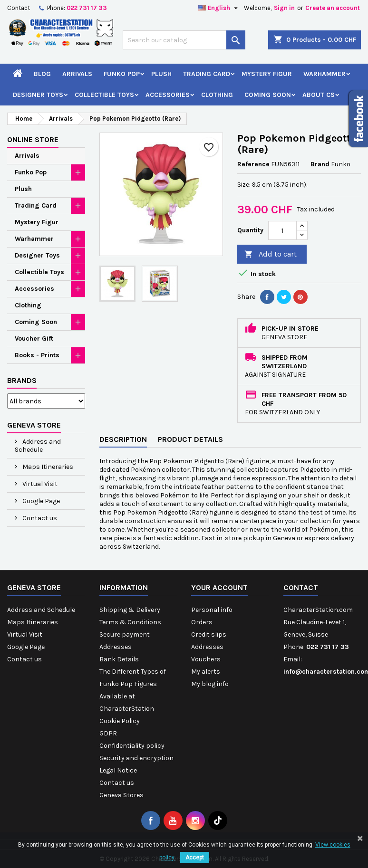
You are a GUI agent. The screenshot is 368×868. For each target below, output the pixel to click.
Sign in (284, 8)
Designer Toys (38, 95)
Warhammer (324, 74)
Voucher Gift (34, 339)
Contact (19, 8)
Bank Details (119, 659)
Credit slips (209, 634)
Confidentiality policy (132, 746)
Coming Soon (268, 95)
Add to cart (271, 254)
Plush (161, 74)
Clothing (217, 95)
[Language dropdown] (219, 8)
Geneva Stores (121, 795)
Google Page (40, 501)
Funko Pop (122, 74)
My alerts (206, 672)
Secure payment (125, 634)
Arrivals (77, 74)
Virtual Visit (39, 484)
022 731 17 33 (87, 8)
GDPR (108, 733)
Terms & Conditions (130, 622)
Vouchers (206, 659)
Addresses (116, 647)
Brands (22, 380)
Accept (195, 858)
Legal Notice (118, 770)
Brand (320, 164)
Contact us (39, 518)
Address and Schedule (38, 446)
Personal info (212, 610)
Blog (42, 74)
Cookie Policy (120, 721)
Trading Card (207, 74)
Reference (253, 164)
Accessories (168, 95)
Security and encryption (136, 758)
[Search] (184, 40)
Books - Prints (37, 355)
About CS (319, 95)
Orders (202, 622)
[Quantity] (282, 230)
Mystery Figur (267, 74)
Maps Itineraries (47, 467)
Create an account (333, 8)
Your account (219, 587)
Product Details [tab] (190, 439)
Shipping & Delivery (130, 610)
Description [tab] (123, 439)
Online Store (33, 139)
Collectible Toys (104, 95)
